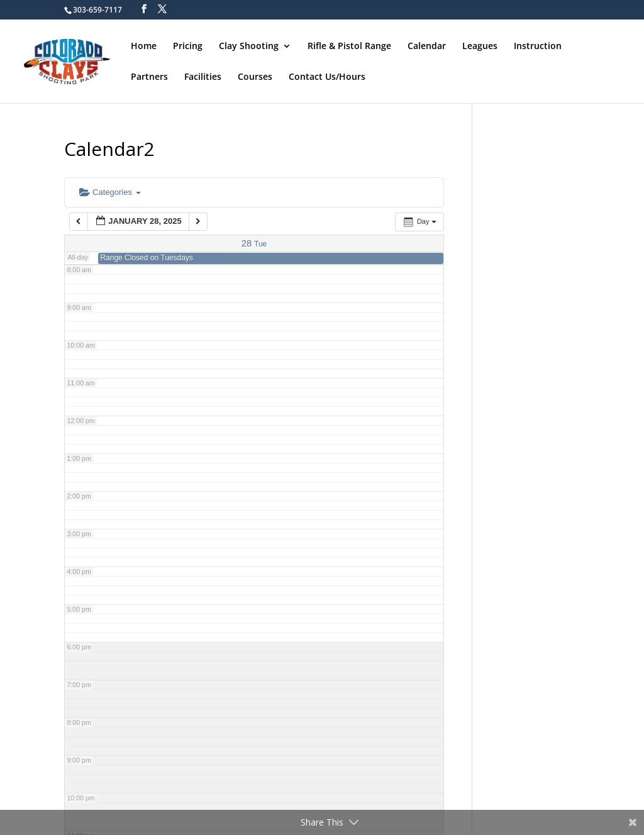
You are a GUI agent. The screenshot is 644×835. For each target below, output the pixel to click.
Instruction (538, 45)
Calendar (427, 45)
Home (144, 45)
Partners (149, 76)
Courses (255, 76)
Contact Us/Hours (327, 76)
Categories (110, 192)
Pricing (188, 45)
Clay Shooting (249, 45)
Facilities (203, 76)
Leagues (480, 45)
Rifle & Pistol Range (349, 45)
